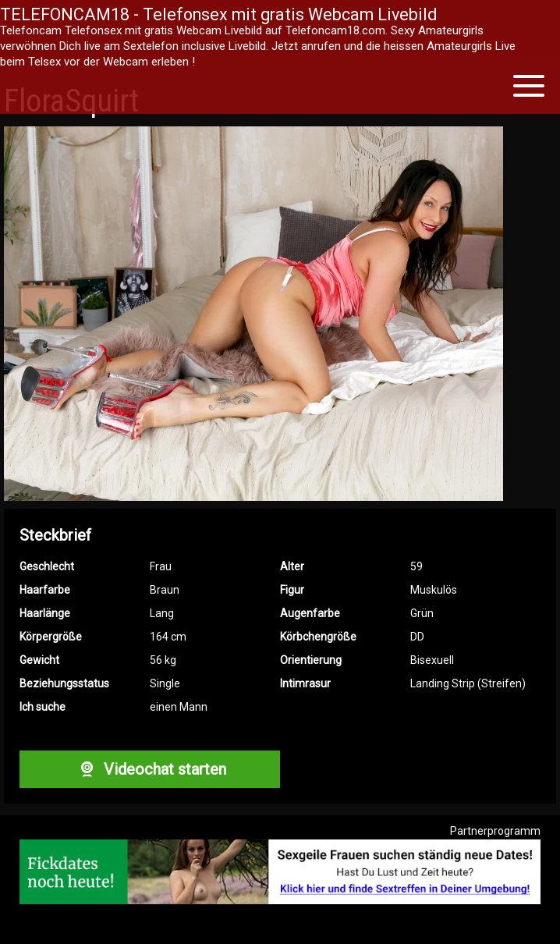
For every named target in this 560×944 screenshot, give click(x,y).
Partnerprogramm (495, 831)
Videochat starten (150, 769)
